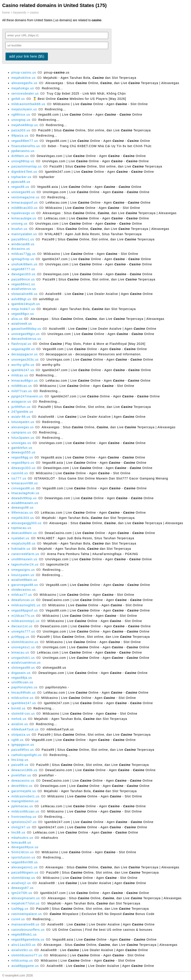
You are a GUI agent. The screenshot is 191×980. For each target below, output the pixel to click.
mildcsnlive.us (22, 698)
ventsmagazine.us (25, 197)
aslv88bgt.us (21, 299)
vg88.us (17, 740)
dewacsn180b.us (24, 770)
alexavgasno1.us (24, 867)
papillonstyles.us (24, 687)
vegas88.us (20, 187)
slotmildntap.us (23, 878)
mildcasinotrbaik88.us (28, 104)
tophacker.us (21, 177)
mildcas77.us (22, 595)
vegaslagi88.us (23, 349)
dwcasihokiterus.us (26, 339)
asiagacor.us (21, 402)
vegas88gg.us (22, 457)
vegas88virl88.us (25, 862)
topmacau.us (21, 528)
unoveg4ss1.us (23, 647)
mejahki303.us (23, 518)
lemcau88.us (21, 843)
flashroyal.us (21, 344)
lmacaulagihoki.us (25, 493)
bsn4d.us (18, 708)
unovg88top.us (23, 161)
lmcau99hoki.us (23, 693)
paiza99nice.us (23, 279)
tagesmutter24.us (25, 564)
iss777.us (19, 478)
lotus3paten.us (23, 438)
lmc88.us (18, 832)
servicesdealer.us (25, 93)
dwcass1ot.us (22, 626)
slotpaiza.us (21, 735)
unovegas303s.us (25, 360)
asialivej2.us (21, 883)
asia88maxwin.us (25, 503)
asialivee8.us (22, 324)
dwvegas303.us (23, 274)
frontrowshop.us (24, 817)
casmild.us (20, 473)
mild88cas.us (22, 386)
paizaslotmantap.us (27, 166)
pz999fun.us (21, 407)
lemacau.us (20, 652)
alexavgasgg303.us (26, 523)
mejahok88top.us (25, 125)
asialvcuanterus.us (26, 663)
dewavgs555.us (23, 452)
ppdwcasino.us (23, 151)
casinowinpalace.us (27, 914)
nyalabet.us (20, 538)
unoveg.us (19, 224)
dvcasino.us (21, 249)
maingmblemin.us (25, 801)
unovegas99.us (23, 192)
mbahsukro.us (22, 838)
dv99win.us (20, 156)
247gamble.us (22, 412)
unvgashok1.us (23, 658)
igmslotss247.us (24, 822)
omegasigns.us (23, 570)
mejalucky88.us (23, 543)
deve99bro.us (22, 786)
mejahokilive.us (23, 78)
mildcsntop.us (22, 961)
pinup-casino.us (24, 72)
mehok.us (19, 719)
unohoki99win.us (24, 264)
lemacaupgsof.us (25, 203)
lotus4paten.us (23, 422)
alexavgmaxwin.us (26, 898)
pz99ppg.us (20, 637)
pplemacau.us (22, 806)
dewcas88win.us (24, 533)
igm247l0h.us (22, 893)
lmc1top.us (20, 760)
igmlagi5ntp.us (23, 259)
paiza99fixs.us (23, 750)
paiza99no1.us (23, 239)
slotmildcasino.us (25, 642)
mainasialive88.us (25, 924)
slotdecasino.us (24, 590)
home (6, 12)
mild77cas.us (22, 391)
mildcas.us (20, 375)
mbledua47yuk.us (25, 729)
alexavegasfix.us (24, 83)
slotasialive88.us (24, 294)
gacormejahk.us (24, 791)
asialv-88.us (21, 417)
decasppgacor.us (25, 354)
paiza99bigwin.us (25, 872)
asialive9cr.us (22, 950)
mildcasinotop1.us (25, 621)
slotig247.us (21, 827)
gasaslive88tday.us (26, 329)
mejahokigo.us (23, 88)
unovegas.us (21, 443)
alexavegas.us (23, 427)
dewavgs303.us (23, 468)
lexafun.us (19, 229)
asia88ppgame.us (25, 966)
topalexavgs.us (23, 213)
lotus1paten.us (23, 575)
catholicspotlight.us (26, 755)
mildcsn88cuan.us (25, 811)
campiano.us (21, 432)
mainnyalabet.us (24, 234)
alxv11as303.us (23, 945)
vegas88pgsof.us (25, 610)
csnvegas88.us (23, 488)
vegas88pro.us (23, 463)
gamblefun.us (22, 448)
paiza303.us (21, 130)
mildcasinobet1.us (25, 796)
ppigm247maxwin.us (27, 396)
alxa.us (17, 319)
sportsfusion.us (23, 857)
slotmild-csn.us (23, 714)
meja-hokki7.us (23, 309)
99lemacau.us (22, 513)
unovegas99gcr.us (26, 334)
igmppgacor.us (23, 745)
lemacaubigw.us (24, 218)
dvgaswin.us (21, 673)
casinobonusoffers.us (28, 930)
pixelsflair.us (21, 775)
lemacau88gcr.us (25, 381)
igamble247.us (23, 370)
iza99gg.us (20, 909)
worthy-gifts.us (23, 365)
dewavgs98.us (23, 508)
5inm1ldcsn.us (23, 852)
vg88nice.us (21, 115)
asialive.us (20, 724)
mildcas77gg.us (23, 254)
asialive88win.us (24, 580)
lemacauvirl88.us (25, 483)
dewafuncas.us (23, 600)
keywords (20, 12)
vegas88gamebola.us (28, 939)
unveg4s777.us (23, 631)
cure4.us (18, 919)
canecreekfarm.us (25, 554)
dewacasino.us (23, 781)
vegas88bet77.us (25, 141)
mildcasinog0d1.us (26, 605)
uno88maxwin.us (24, 559)
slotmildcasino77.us (27, 955)
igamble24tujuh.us (26, 304)
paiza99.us (20, 765)
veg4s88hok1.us (24, 934)
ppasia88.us (21, 182)
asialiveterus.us (24, 289)
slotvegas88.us (23, 668)
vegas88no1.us (23, 284)
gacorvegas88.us (25, 585)
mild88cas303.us (24, 208)
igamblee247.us (24, 703)
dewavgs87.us (23, 888)
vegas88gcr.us (23, 314)
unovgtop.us (21, 120)
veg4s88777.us (23, 269)
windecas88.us (23, 244)
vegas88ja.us (22, 678)
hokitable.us (21, 549)
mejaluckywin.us (24, 109)
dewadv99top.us (24, 498)
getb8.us (18, 99)
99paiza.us (20, 136)
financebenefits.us (26, 146)
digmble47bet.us (24, 172)
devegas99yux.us (25, 847)
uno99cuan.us (22, 682)
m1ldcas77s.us (23, 616)
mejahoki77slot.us (25, 903)
